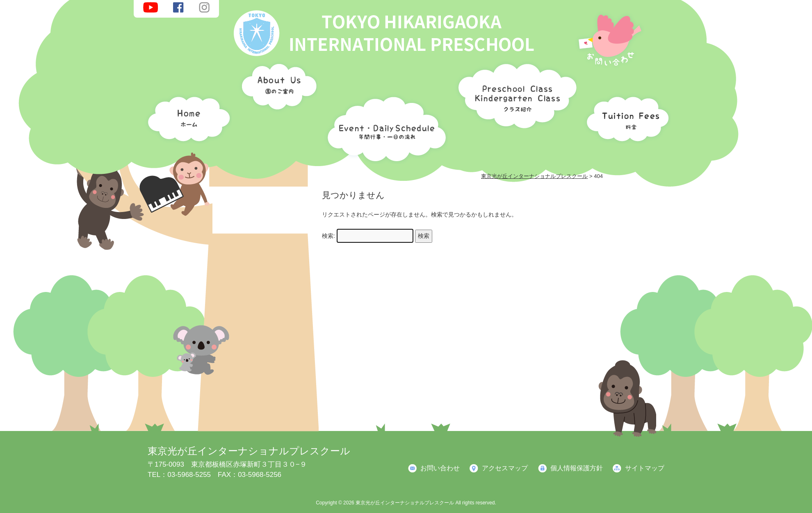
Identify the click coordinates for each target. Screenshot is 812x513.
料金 (625, 117)
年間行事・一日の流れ (385, 127)
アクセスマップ (505, 468)
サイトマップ (645, 468)
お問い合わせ (440, 468)
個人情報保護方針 (577, 468)
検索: (328, 236)
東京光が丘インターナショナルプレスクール (249, 451)
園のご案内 (276, 88)
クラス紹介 (514, 93)
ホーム (187, 117)
